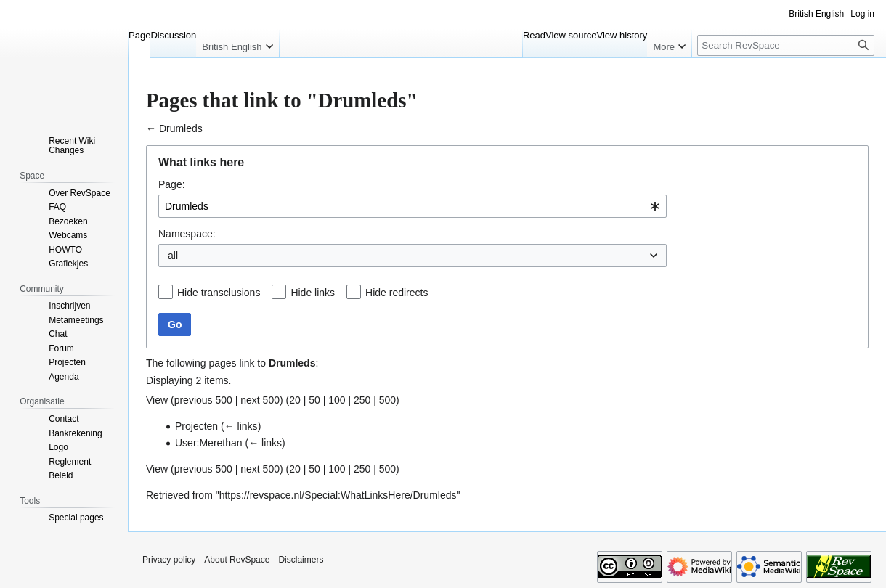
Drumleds (181, 128)
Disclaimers (301, 560)
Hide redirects (397, 293)
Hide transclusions (219, 293)
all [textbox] (173, 256)
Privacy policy (169, 560)
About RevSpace (237, 560)
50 (314, 400)
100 (337, 400)
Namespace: (187, 234)
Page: (172, 184)
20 (295, 400)
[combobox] (412, 206)
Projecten (196, 426)
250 (362, 400)
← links (241, 426)
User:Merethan (209, 443)
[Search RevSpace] (786, 45)
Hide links (313, 293)
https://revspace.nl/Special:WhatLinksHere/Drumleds (338, 495)
